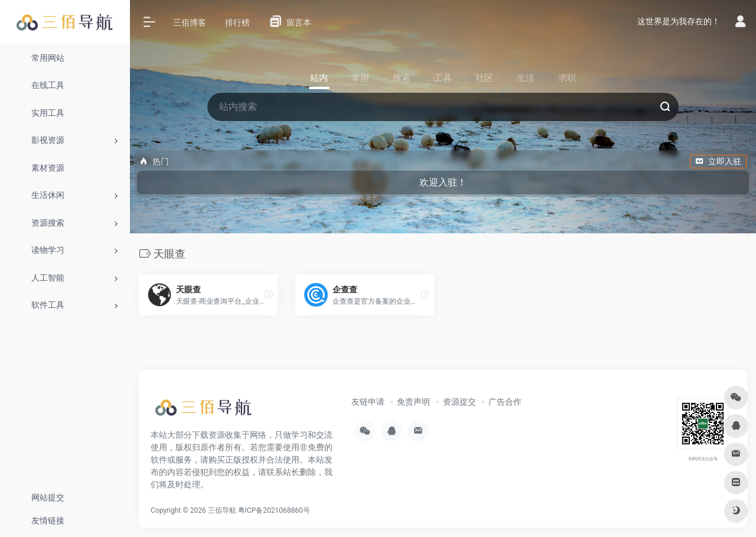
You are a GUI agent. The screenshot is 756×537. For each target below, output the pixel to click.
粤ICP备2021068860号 (274, 510)
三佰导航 (222, 510)
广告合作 (505, 402)
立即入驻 (718, 161)
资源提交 (460, 402)
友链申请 (368, 402)
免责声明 (413, 402)
